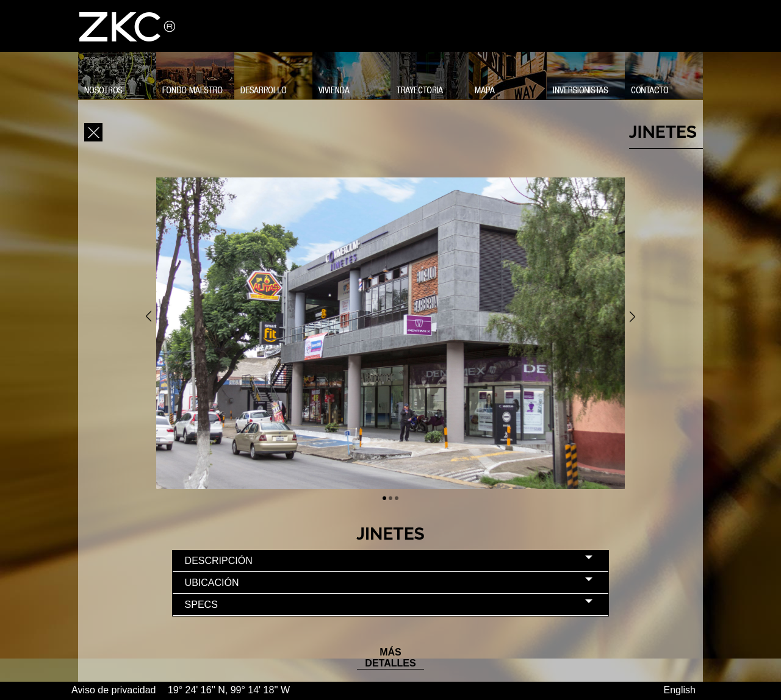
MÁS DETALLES (390, 658)
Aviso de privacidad (115, 690)
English (680, 690)
